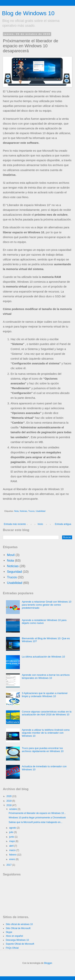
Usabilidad (41, 511)
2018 (9, 805)
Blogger (48, 963)
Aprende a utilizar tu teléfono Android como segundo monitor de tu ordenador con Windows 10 (46, 733)
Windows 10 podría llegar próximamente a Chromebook (37, 818)
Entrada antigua (63, 524)
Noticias (23, 511)
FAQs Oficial (12, 948)
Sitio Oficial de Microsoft (18, 928)
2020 (9, 796)
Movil (11, 555)
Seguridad (14, 572)
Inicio (40, 524)
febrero (13, 855)
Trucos (31, 511)
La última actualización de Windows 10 (43, 657)
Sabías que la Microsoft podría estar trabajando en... (36, 822)
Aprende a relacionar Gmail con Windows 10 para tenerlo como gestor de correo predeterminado (46, 605)
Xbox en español (14, 936)
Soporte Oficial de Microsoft (20, 944)
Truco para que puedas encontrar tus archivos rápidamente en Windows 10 (43, 750)
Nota (16, 511)
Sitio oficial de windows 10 (19, 924)
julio (12, 832)
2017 (9, 865)
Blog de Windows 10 (28, 13)
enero (12, 859)
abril (12, 846)
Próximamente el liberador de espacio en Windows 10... (37, 813)
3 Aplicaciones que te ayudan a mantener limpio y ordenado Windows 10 (45, 695)
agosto (13, 828)
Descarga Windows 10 (17, 940)
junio (12, 837)
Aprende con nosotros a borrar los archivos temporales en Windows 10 (46, 676)
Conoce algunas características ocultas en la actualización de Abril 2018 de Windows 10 (47, 713)
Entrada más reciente (15, 524)
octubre (13, 809)
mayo (12, 841)
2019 (9, 801)
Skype (9, 932)
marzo (13, 850)
